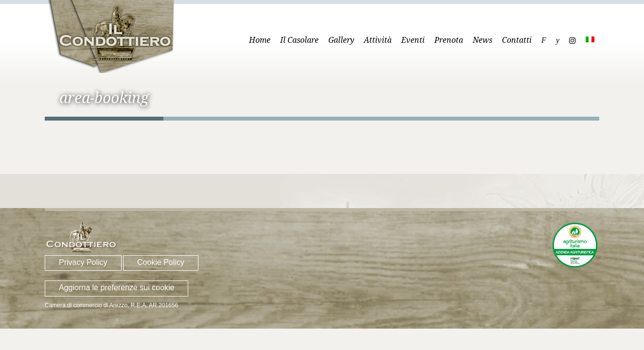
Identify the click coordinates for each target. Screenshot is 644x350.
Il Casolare (299, 40)
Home (260, 40)
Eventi (413, 40)
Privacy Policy (83, 262)
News (483, 40)
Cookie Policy (161, 262)
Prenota (449, 40)
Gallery (341, 40)
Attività (378, 40)
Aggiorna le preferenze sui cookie (116, 288)
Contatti (517, 40)
